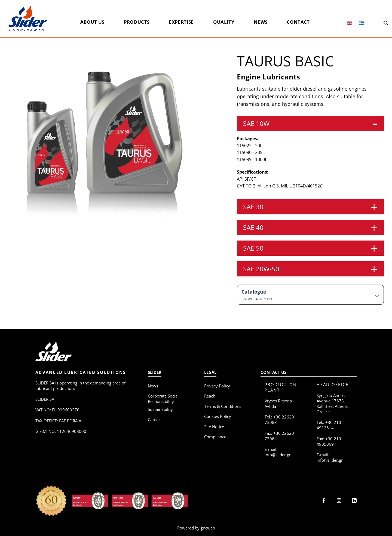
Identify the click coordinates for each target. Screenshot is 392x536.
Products (137, 22)
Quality (224, 22)
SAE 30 (253, 207)
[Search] (386, 23)
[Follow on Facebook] (324, 501)
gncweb (208, 528)
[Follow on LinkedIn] (354, 501)
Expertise (181, 22)
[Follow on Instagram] (339, 501)
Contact (298, 22)
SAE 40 (253, 227)
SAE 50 (253, 248)
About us (92, 22)
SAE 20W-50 (261, 269)
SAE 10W (256, 123)
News (261, 22)
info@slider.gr (278, 455)
